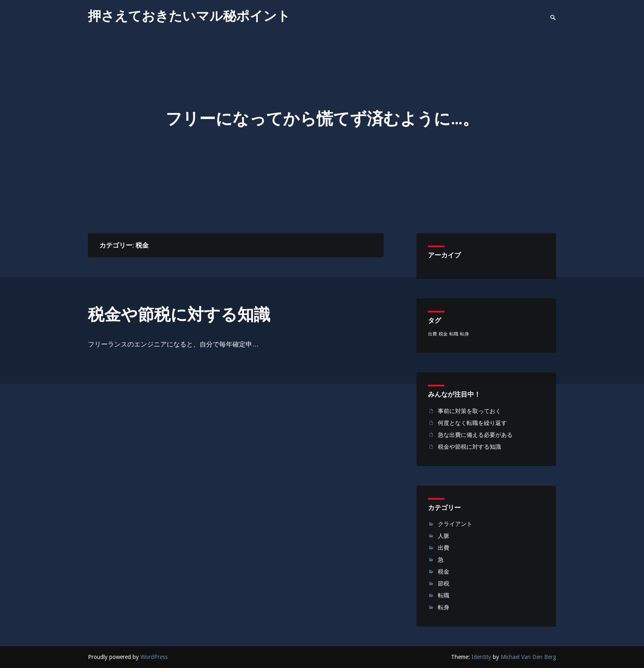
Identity (481, 657)
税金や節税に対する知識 (179, 315)
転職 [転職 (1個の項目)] (454, 334)
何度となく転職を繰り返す (472, 423)
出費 (444, 548)
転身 (444, 607)
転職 (444, 595)
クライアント (455, 524)
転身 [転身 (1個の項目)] (465, 334)
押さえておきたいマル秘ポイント (189, 16)
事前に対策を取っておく (469, 411)
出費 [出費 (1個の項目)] (432, 334)
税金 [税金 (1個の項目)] (443, 334)
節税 (444, 583)
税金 (444, 572)
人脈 (444, 536)
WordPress (154, 657)
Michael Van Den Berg (528, 657)
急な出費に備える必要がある (475, 435)
